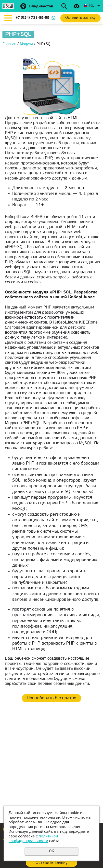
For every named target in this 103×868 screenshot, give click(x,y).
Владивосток (41, 7)
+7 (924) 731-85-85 (32, 18)
